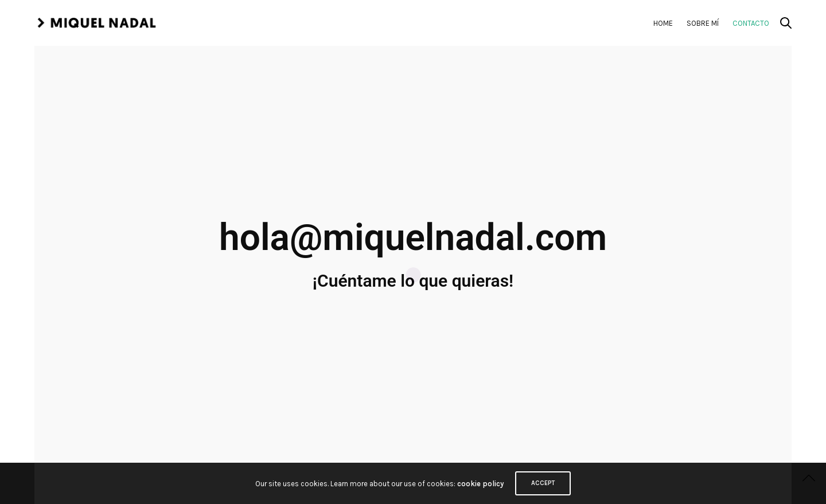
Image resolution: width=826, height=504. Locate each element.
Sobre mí (703, 23)
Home (663, 23)
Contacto (751, 23)
